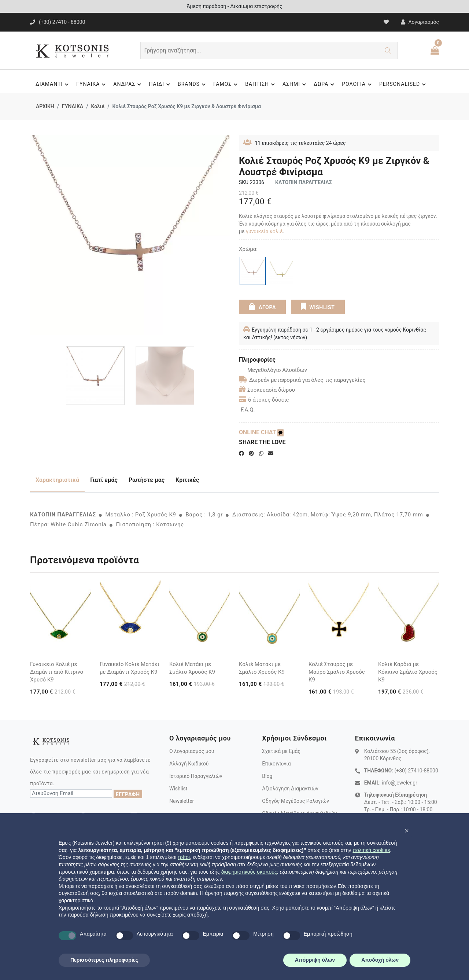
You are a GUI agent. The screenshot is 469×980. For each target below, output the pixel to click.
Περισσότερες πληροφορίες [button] (104, 960)
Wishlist (178, 789)
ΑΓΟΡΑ (262, 307)
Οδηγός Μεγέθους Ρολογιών (296, 801)
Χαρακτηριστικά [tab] (57, 480)
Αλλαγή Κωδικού (189, 764)
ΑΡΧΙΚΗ (45, 106)
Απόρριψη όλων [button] (315, 960)
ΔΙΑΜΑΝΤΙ (53, 84)
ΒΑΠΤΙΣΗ (261, 84)
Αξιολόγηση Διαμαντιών (290, 789)
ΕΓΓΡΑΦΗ (128, 794)
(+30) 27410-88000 (416, 771)
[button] (407, 831)
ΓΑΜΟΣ (226, 84)
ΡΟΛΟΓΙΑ (358, 84)
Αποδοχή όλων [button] (380, 960)
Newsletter (182, 801)
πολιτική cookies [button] (371, 850)
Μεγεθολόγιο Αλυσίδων (273, 370)
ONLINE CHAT (261, 432)
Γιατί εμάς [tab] (104, 480)
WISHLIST (318, 307)
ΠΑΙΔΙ (160, 84)
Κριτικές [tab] (187, 480)
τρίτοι (184, 857)
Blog (267, 776)
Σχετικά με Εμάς (281, 751)
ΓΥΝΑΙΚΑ (92, 84)
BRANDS (193, 84)
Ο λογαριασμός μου (192, 751)
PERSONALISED (404, 84)
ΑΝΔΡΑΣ (128, 84)
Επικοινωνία (276, 764)
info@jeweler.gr (399, 783)
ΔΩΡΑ (325, 84)
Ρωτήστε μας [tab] (147, 480)
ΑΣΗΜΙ (295, 84)
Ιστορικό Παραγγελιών (196, 776)
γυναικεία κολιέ (264, 231)
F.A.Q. (248, 410)
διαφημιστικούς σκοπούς (249, 872)
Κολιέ (98, 106)
